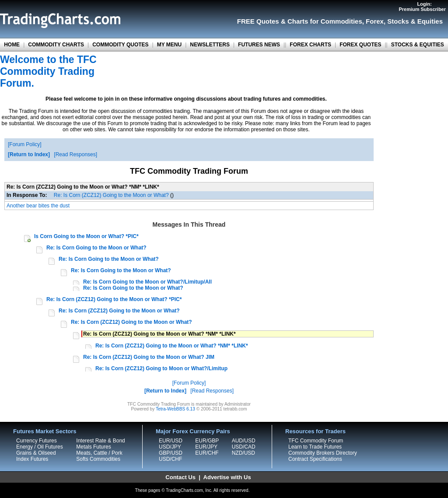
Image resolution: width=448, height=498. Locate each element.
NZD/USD (243, 453)
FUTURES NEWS (259, 45)
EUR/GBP (207, 441)
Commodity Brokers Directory (323, 453)
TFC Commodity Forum (316, 441)
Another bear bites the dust (38, 206)
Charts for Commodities (325, 21)
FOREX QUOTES (360, 45)
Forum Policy (24, 144)
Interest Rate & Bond (100, 441)
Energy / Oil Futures (40, 447)
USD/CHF (170, 459)
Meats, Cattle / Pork (99, 453)
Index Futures (32, 459)
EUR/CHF (207, 453)
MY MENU (169, 45)
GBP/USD (171, 453)
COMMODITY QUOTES (120, 45)
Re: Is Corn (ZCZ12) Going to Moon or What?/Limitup (161, 368)
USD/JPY (170, 447)
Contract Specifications (315, 459)
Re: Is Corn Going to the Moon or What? (96, 248)
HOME (12, 45)
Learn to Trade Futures (315, 447)
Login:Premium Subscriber (422, 7)
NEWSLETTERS (210, 45)
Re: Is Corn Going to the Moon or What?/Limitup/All (147, 282)
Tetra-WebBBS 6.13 (175, 409)
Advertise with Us (227, 477)
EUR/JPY (206, 447)
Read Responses (76, 154)
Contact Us (180, 477)
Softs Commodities (98, 459)
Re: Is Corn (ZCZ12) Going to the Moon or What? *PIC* (114, 299)
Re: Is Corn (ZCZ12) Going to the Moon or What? (111, 195)
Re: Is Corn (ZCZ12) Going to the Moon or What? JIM (149, 357)
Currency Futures (37, 441)
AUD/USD (244, 441)
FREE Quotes (258, 21)
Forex (375, 21)
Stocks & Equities (415, 21)
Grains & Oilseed (36, 453)
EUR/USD (171, 441)
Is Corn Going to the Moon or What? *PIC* (86, 236)
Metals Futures (93, 447)
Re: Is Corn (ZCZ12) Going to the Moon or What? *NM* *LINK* (172, 346)
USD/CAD (244, 447)
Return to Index (29, 154)
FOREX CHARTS (310, 45)
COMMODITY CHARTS (56, 45)
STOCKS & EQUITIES (418, 45)
